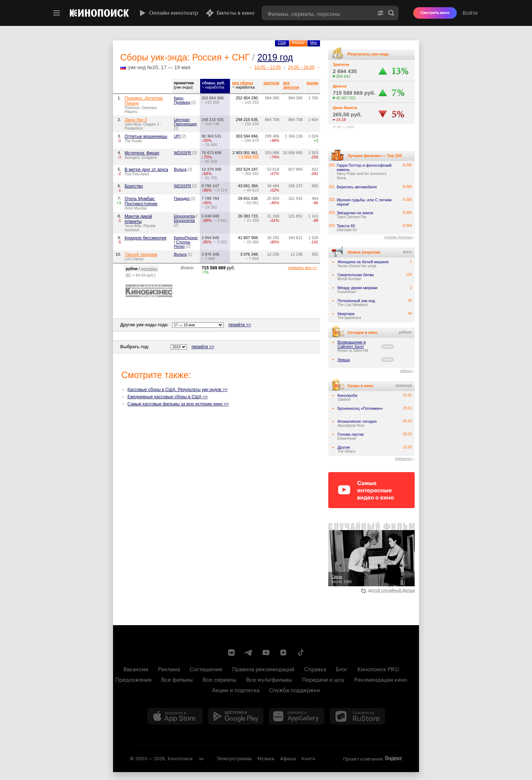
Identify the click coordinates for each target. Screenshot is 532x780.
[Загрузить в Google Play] (236, 716)
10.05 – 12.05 (268, 67)
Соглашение (206, 668)
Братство (134, 186)
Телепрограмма (234, 758)
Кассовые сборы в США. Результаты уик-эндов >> (177, 390)
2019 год (275, 57)
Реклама (169, 668)
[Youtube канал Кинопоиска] (266, 653)
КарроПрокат (186, 238)
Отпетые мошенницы (146, 136)
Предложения (133, 679)
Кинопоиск (180, 758)
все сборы (242, 83)
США (282, 43)
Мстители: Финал (142, 153)
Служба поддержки (295, 689)
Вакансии (136, 668)
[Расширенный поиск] (380, 13)
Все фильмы (177, 679)
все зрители (291, 85)
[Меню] (57, 13)
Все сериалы (220, 679)
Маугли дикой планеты (138, 219)
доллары (149, 269)
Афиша (288, 758)
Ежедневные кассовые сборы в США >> (168, 397)
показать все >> (303, 268)
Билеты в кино (230, 13)
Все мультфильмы (269, 679)
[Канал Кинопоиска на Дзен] (283, 653)
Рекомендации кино (381, 679)
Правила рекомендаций (263, 668)
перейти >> (240, 325)
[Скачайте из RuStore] (357, 716)
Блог (342, 668)
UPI (177, 136)
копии (312, 83)
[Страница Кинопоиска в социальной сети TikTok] (301, 653)
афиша (406, 371)
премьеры (403, 459)
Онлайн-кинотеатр (168, 13)
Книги (308, 758)
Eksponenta (184, 216)
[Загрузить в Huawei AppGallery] (297, 716)
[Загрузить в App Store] (175, 716)
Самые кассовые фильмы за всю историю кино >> (178, 404)
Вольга (180, 169)
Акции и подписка (236, 689)
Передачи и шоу (323, 679)
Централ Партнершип (185, 122)
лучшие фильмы (398, 237)
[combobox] (317, 13)
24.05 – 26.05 (301, 67)
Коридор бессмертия (145, 238)
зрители (271, 83)
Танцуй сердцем (141, 255)
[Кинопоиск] (99, 13)
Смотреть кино (435, 13)
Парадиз (182, 198)
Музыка (266, 758)
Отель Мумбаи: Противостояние (141, 201)
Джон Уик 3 (136, 120)
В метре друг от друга (146, 170)
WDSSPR (182, 153)
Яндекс (393, 758)
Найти (391, 13)
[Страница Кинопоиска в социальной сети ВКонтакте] (231, 653)
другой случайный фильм (388, 590)
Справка (315, 668)
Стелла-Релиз (182, 244)
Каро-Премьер (182, 100)
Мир (314, 43)
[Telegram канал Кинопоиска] (249, 653)
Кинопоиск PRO (378, 668)
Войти (470, 13)
